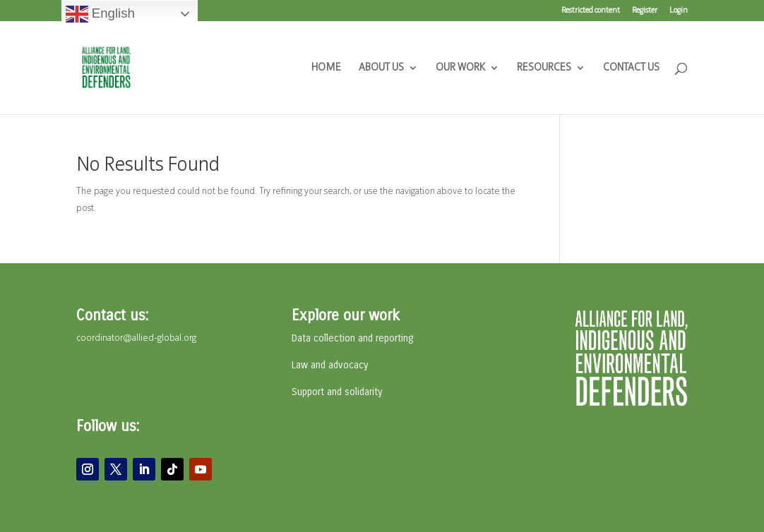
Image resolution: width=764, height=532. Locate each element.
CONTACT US (631, 68)
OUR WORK (460, 68)
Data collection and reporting (352, 338)
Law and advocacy (330, 365)
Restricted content (591, 11)
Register (645, 11)
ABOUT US (381, 68)
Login (679, 11)
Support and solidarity (337, 392)
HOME (326, 68)
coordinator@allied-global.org (136, 338)
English (100, 14)
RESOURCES (544, 68)
